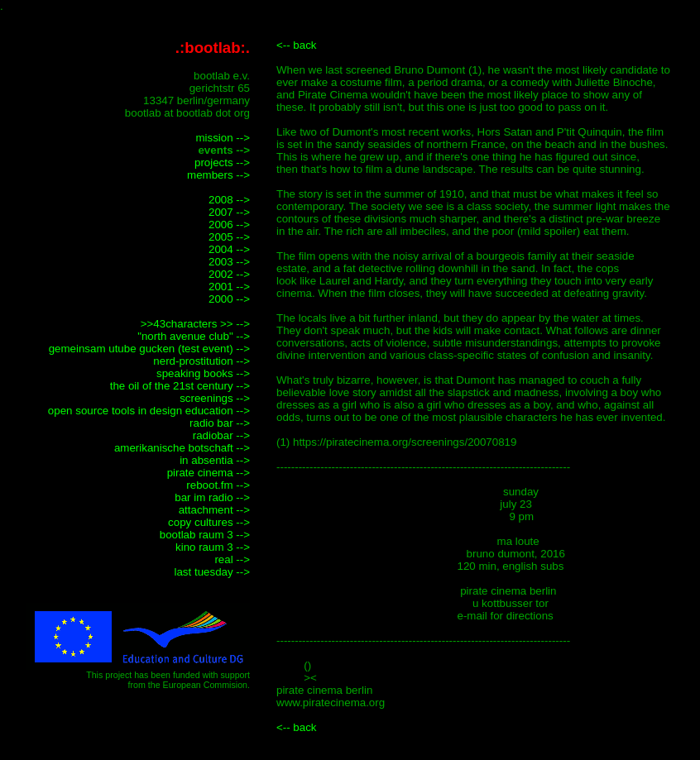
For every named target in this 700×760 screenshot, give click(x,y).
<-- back (297, 45)
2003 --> (229, 262)
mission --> (223, 138)
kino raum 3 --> (213, 547)
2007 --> (229, 212)
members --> (218, 175)
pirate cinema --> (209, 473)
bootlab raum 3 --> (205, 535)
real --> (232, 559)
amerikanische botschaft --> (182, 448)
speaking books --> (203, 373)
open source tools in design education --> (149, 411)
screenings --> (215, 398)
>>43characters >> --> (195, 324)
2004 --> (229, 249)
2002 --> (229, 274)
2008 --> (229, 200)
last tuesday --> (213, 572)
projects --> (222, 163)
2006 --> (229, 225)
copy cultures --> (209, 522)
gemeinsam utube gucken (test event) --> (149, 349)
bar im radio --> (212, 497)
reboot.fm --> (218, 485)
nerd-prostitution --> (201, 361)
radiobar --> (221, 435)
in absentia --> (215, 460)
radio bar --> (220, 423)
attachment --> (214, 510)
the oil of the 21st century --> (180, 386)
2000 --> (229, 299)
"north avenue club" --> (194, 336)
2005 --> (229, 237)
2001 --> (229, 287)
